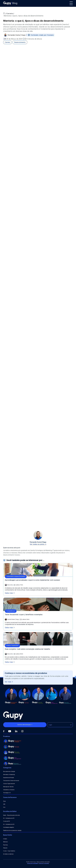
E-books (5, 839)
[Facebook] (4, 731)
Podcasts (5, 848)
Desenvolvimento (20, 42)
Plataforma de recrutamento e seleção (12, 830)
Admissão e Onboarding (9, 774)
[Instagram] (22, 731)
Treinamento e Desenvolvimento (11, 781)
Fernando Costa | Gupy (17, 35)
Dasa (4, 801)
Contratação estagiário (9, 827)
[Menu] (71, 3)
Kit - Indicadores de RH (9, 818)
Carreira (10, 14)
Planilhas (5, 845)
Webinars (5, 842)
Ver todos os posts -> (38, 544)
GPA (4, 804)
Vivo (4, 807)
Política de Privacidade (33, 863)
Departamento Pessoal (9, 778)
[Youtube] (10, 731)
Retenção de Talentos (8, 787)
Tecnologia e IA (7, 793)
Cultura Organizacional (9, 784)
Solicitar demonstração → (24, 725)
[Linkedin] (16, 731)
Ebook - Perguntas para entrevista (11, 815)
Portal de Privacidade (44, 863)
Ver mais (9, 682)
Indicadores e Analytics (9, 790)
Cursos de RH (7, 821)
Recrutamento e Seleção (9, 771)
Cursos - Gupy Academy (9, 851)
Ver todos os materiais (8, 854)
